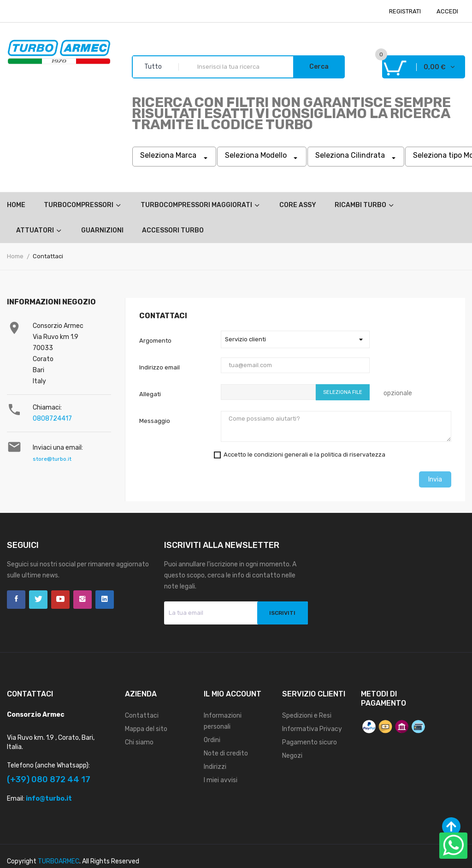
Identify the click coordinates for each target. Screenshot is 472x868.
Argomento (155, 341)
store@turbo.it (52, 459)
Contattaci (142, 716)
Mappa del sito (146, 729)
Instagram (83, 600)
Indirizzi (215, 767)
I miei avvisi (221, 780)
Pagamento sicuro (310, 742)
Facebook (16, 600)
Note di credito (226, 753)
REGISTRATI (405, 11)
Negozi (292, 756)
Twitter (38, 600)
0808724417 (52, 419)
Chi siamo (139, 742)
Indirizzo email (159, 367)
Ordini (212, 740)
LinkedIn (105, 600)
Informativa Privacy (312, 729)
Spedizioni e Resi (307, 716)
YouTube (60, 600)
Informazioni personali (223, 721)
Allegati (150, 394)
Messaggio (155, 421)
